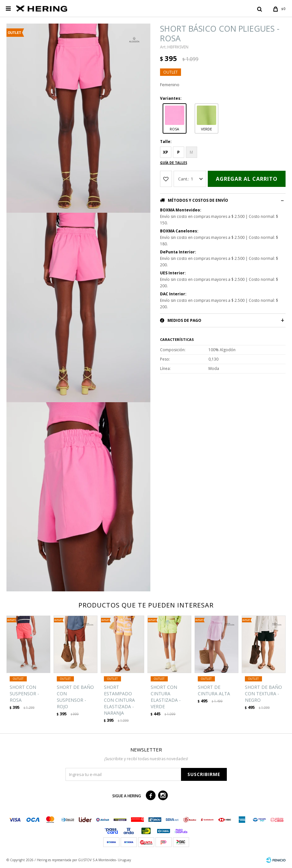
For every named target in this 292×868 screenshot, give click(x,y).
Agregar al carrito (247, 179)
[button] (259, 9)
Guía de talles (174, 163)
